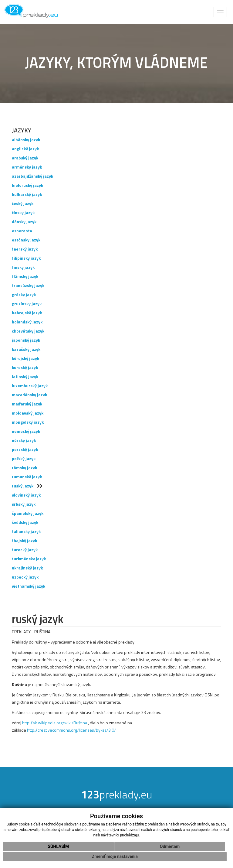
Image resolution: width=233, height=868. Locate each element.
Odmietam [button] (170, 846)
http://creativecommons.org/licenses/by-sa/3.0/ (71, 730)
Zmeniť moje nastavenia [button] (115, 856)
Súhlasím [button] (58, 846)
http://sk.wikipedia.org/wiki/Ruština (55, 723)
